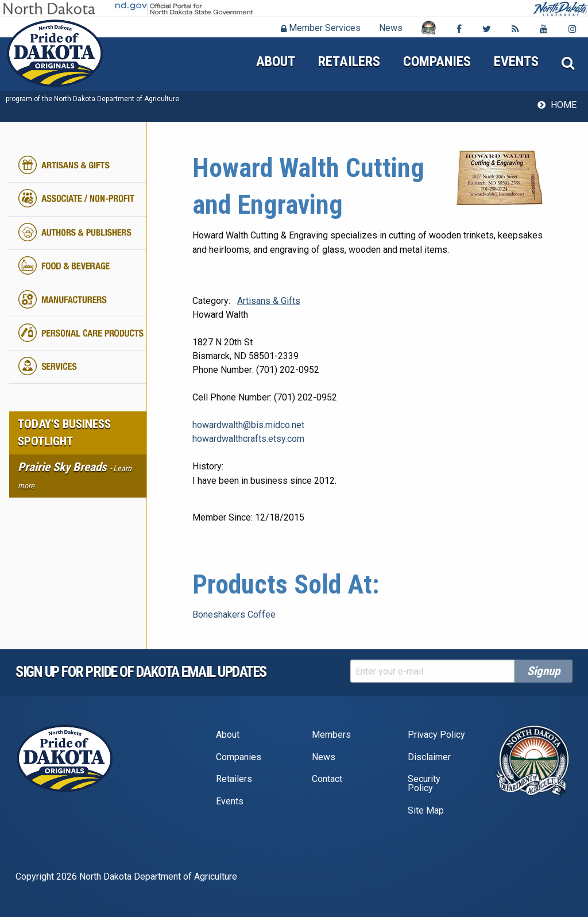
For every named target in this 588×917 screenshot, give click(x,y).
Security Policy (424, 783)
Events (516, 61)
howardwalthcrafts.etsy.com (248, 439)
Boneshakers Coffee (234, 614)
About (276, 61)
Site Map (426, 810)
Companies (437, 61)
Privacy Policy (436, 735)
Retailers (349, 61)
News (391, 28)
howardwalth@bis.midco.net (248, 425)
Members (331, 735)
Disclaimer (429, 757)
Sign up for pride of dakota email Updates (141, 672)
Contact (327, 779)
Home (564, 105)
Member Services (321, 28)
